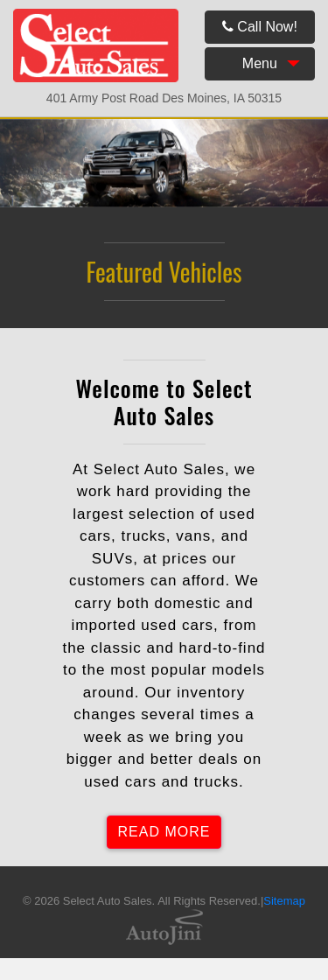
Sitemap (284, 901)
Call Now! (260, 27)
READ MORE (164, 832)
